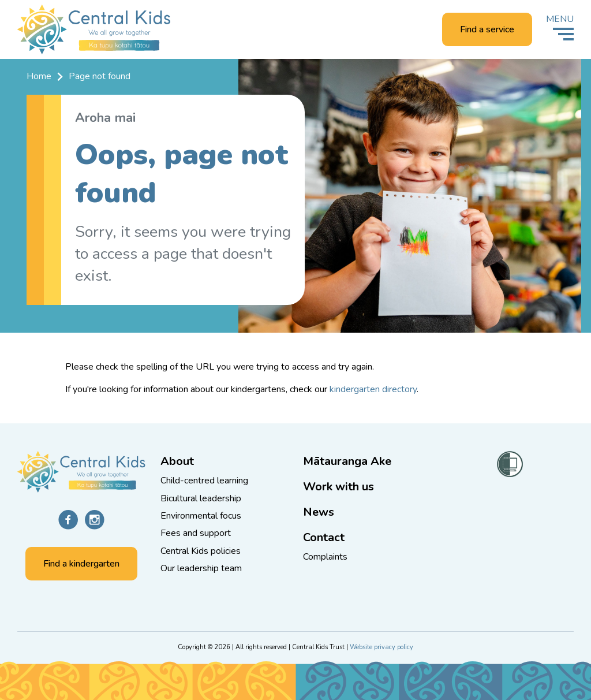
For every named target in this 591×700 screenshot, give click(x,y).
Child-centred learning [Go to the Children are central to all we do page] (204, 481)
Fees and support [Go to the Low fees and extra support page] (196, 533)
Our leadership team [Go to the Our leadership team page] (201, 568)
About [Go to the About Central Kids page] (177, 461)
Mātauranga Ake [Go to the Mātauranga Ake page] (347, 461)
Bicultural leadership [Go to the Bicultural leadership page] (201, 498)
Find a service (487, 29)
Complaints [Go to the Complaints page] (325, 557)
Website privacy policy (381, 647)
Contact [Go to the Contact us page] (324, 537)
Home (39, 76)
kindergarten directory (373, 389)
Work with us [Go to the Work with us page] (338, 487)
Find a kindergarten (81, 564)
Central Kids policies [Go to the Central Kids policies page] (201, 551)
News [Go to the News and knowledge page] (319, 512)
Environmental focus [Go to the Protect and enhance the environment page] (201, 516)
